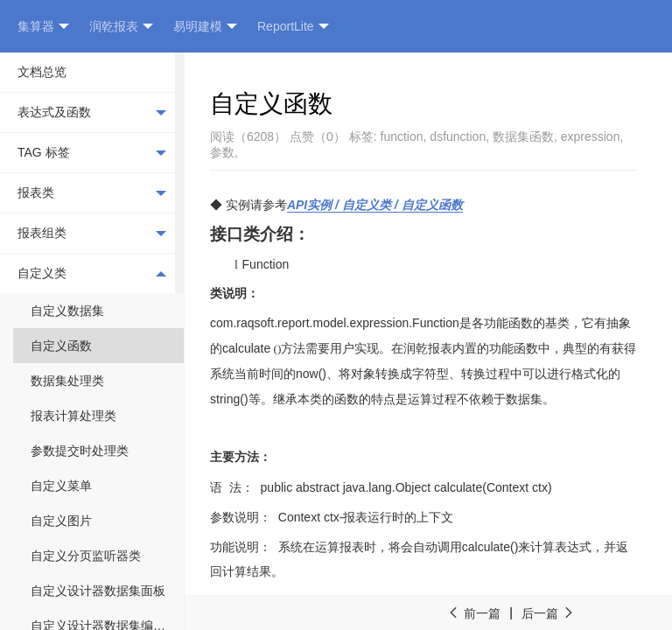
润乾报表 (121, 27)
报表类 (92, 193)
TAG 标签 (92, 153)
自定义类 (92, 273)
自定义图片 (61, 521)
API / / (375, 205)
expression (591, 136)
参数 (222, 152)
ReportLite (293, 27)
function (402, 136)
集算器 (43, 27)
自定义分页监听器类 (86, 556)
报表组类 (92, 234)
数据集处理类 (67, 381)
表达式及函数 (92, 113)
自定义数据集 (67, 311)
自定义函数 (61, 346)
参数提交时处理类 (80, 451)
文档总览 (42, 72)
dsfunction (458, 136)
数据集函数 (523, 136)
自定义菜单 (61, 486)
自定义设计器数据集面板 (98, 591)
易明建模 (205, 27)
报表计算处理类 (73, 416)
